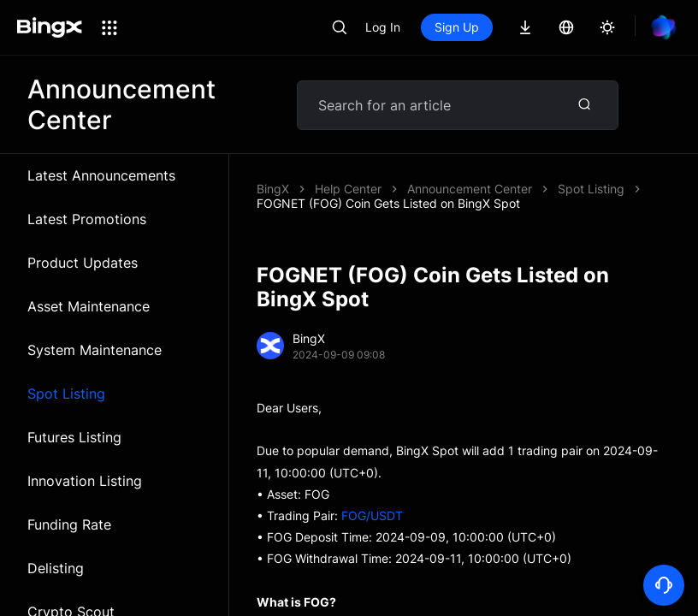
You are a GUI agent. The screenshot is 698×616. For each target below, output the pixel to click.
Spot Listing (66, 394)
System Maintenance (95, 350)
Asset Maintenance (89, 306)
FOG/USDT (372, 515)
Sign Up (457, 27)
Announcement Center (470, 189)
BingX (273, 189)
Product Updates (83, 263)
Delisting (56, 568)
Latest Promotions (87, 219)
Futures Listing (74, 437)
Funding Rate (69, 524)
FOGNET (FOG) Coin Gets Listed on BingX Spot (388, 203)
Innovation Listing (85, 481)
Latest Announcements (101, 175)
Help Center (348, 189)
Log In (383, 27)
